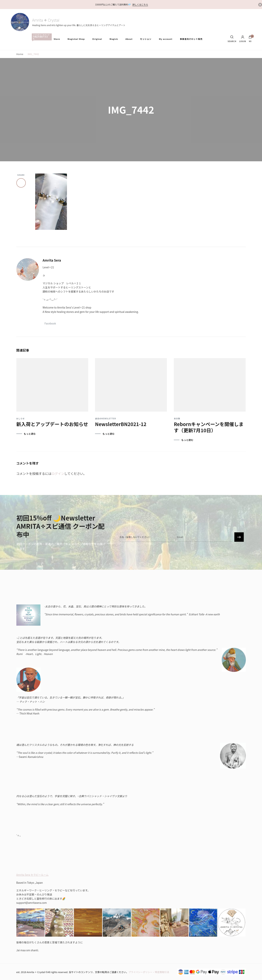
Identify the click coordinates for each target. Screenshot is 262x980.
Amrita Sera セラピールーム (32, 875)
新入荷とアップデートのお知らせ (52, 424)
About (129, 39)
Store (57, 39)
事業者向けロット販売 (191, 39)
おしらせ (21, 419)
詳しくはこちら (140, 4)
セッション (146, 39)
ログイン (58, 473)
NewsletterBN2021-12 (121, 424)
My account (166, 39)
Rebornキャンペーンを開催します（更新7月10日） (209, 427)
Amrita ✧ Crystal (46, 20)
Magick (114, 39)
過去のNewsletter (105, 419)
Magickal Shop (76, 39)
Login (243, 39)
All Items (41, 37)
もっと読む (30, 434)
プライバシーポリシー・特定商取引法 (149, 972)
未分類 (177, 419)
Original (97, 39)
